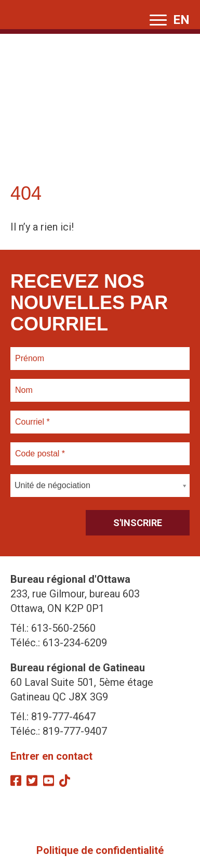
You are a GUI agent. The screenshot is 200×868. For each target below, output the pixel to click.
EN (181, 20)
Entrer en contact (51, 756)
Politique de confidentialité (100, 850)
